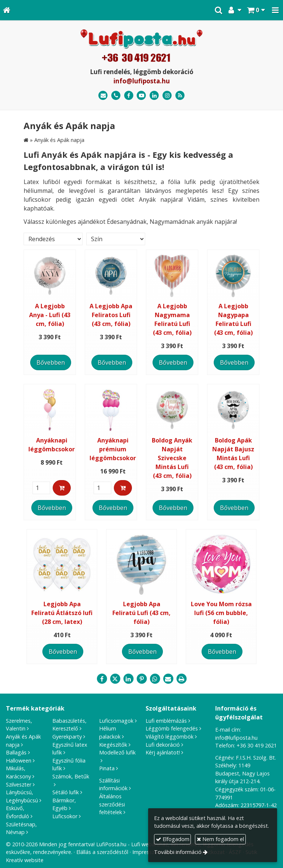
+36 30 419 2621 (257, 745)
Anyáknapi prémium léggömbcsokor (113, 449)
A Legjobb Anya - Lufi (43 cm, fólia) (50, 315)
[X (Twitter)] (115, 679)
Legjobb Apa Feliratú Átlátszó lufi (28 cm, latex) (62, 613)
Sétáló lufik (66, 792)
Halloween (19, 761)
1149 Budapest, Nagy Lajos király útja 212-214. (242, 773)
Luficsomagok (116, 721)
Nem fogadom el (220, 839)
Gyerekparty (67, 737)
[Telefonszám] (116, 96)
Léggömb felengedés (172, 728)
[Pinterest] (141, 679)
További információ (178, 852)
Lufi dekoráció (163, 745)
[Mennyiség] (41, 488)
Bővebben (51, 362)
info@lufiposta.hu (142, 81)
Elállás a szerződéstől (102, 852)
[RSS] (180, 96)
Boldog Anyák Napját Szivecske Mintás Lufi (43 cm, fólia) (172, 458)
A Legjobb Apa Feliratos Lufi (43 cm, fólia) (111, 315)
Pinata (107, 768)
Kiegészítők (113, 745)
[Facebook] (129, 96)
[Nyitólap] (7, 10)
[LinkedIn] (154, 96)
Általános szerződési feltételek (112, 804)
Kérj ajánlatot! (163, 752)
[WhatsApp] (155, 679)
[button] (275, 10)
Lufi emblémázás (166, 721)
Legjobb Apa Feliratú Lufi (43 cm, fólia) (141, 613)
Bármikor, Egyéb (64, 804)
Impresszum (147, 852)
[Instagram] (167, 96)
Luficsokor (65, 816)
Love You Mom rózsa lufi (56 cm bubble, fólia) (221, 613)
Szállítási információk (113, 784)
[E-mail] (103, 96)
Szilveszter (19, 784)
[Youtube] (142, 96)
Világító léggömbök (170, 737)
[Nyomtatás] (181, 679)
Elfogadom (173, 839)
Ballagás (16, 752)
